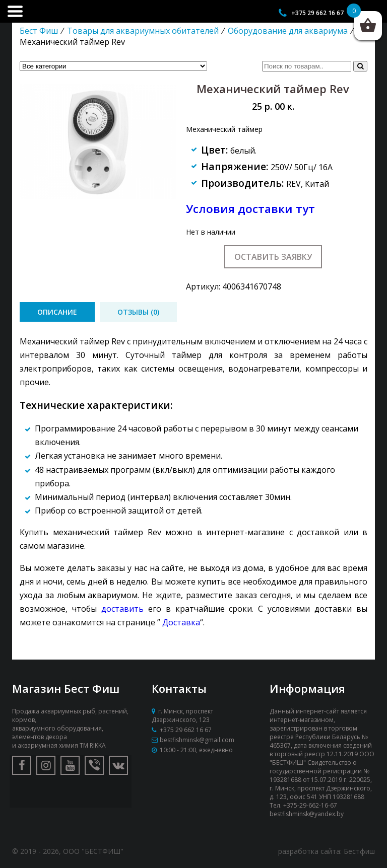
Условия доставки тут (250, 209)
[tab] (57, 312)
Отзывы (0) (138, 312)
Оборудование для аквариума (288, 31)
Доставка (181, 622)
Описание (57, 312)
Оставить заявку (273, 257)
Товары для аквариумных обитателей (143, 31)
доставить (122, 609)
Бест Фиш (39, 31)
